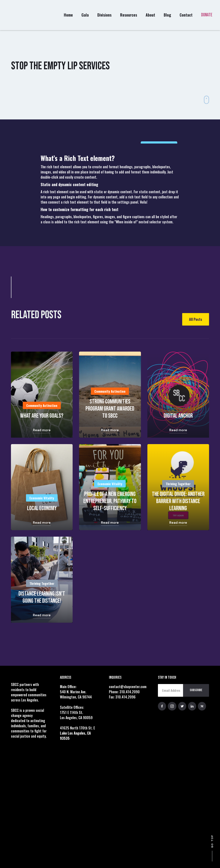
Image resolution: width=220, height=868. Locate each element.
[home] (20, 15)
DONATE (207, 15)
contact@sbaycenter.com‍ (128, 687)
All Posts (196, 319)
